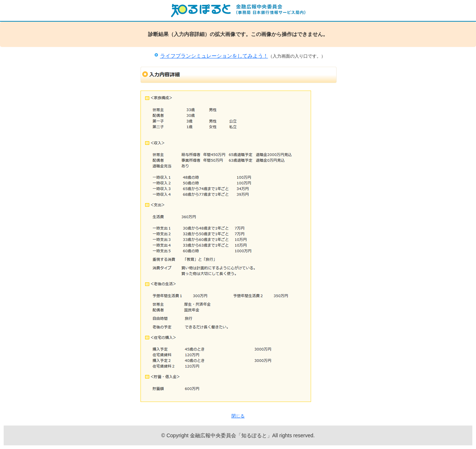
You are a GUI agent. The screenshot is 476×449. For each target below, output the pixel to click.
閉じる (238, 416)
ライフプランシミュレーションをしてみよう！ (214, 56)
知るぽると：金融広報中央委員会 (238, 10)
